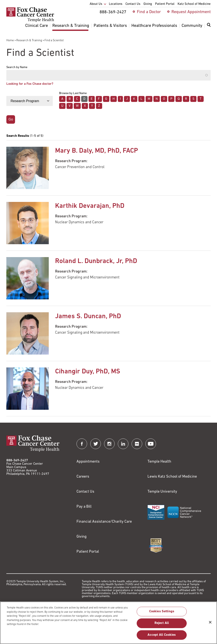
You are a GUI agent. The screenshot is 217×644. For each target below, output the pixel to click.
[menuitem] (209, 27)
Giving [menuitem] (148, 4)
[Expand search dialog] (209, 26)
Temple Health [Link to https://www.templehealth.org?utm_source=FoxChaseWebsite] (159, 462)
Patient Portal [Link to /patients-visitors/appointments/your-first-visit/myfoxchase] (88, 552)
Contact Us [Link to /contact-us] (85, 492)
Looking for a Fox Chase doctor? (30, 84)
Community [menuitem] (192, 26)
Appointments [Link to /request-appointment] (88, 462)
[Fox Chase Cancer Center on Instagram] (109, 444)
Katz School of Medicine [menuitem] (194, 4)
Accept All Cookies (162, 637)
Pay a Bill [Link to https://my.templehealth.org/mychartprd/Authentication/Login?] (84, 507)
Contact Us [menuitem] (133, 4)
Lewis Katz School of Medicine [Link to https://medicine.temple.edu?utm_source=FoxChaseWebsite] (172, 477)
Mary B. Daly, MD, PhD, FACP (97, 151)
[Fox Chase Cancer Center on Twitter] (96, 444)
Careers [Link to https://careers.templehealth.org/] (83, 477)
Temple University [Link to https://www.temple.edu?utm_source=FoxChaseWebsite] (162, 492)
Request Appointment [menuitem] (191, 12)
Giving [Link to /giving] (82, 537)
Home (10, 40)
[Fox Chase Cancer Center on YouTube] (151, 444)
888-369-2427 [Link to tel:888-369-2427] (17, 460)
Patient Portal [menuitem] (165, 4)
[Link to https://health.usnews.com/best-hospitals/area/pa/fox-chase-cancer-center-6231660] (156, 545)
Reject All (162, 625)
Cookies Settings (162, 614)
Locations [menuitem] (116, 4)
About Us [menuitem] (96, 4)
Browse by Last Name (73, 93)
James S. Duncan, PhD (88, 317)
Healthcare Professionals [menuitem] (154, 26)
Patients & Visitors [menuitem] (110, 26)
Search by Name (17, 67)
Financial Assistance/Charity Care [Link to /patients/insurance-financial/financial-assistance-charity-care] (104, 522)
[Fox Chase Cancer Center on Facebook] (82, 444)
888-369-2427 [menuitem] (113, 12)
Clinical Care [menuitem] (37, 26)
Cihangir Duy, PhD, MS (88, 372)
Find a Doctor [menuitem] (149, 12)
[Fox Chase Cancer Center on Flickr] (137, 444)
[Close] (210, 624)
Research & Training (29, 40)
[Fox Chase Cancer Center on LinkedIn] (123, 444)
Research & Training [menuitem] (71, 26)
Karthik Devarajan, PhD (90, 206)
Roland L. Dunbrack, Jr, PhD (96, 261)
